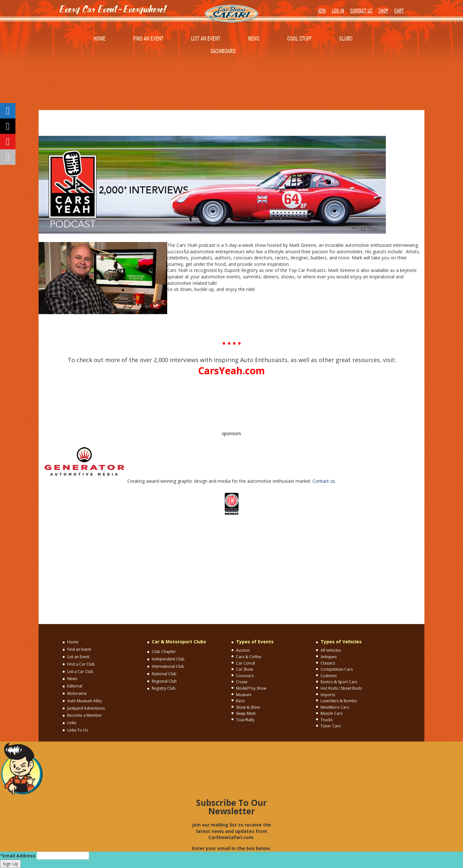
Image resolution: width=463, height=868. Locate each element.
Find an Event (79, 649)
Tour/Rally (245, 720)
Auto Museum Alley (85, 701)
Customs (329, 676)
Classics (328, 663)
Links (72, 723)
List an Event (78, 657)
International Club (168, 666)
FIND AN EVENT (148, 38)
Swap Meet (246, 713)
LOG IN (338, 11)
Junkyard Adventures (86, 708)
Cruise (242, 682)
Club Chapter (164, 652)
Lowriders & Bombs (339, 701)
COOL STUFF (299, 38)
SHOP (383, 11)
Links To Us (77, 730)
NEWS (254, 38)
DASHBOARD (223, 51)
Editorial (75, 686)
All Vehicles (331, 650)
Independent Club (168, 659)
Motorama (77, 693)
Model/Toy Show (251, 688)
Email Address (19, 856)
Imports (328, 695)
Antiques (329, 657)
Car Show (245, 669)
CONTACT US (361, 11)
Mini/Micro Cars (335, 707)
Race (240, 701)
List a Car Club (80, 672)
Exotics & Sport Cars (339, 682)
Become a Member (85, 715)
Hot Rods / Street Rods (341, 688)
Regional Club (164, 681)
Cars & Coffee (249, 657)
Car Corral (245, 663)
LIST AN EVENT (206, 38)
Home (73, 642)
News (72, 679)
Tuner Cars (331, 726)
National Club (164, 674)
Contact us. (324, 481)
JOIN (322, 11)
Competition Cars (337, 669)
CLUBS (346, 38)
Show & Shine (248, 707)
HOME (100, 38)
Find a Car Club (81, 664)
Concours (245, 676)
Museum (244, 695)
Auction (243, 650)
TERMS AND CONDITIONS (248, 524)
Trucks (327, 720)
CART (399, 11)
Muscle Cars (331, 713)
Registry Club (164, 688)
